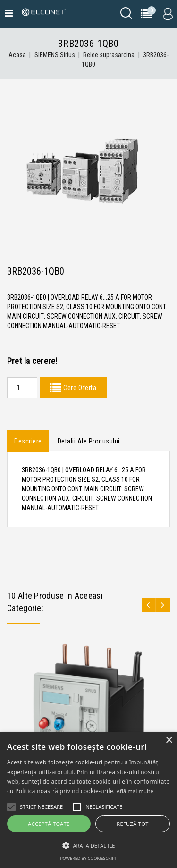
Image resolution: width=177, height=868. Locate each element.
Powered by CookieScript (88, 858)
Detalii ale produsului (89, 441)
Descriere (28, 441)
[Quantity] (22, 388)
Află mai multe (135, 791)
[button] (88, 846)
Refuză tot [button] (132, 824)
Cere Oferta (79, 388)
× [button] (169, 740)
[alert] (88, 800)
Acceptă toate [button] (49, 824)
